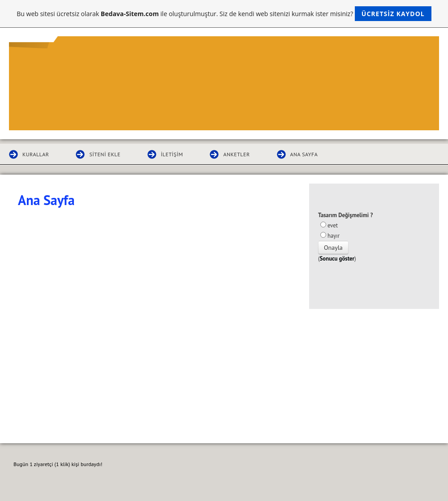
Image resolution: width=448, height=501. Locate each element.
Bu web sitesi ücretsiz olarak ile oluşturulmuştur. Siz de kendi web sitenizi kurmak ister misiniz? (224, 14)
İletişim (172, 154)
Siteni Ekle (105, 154)
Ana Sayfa (304, 154)
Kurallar (36, 154)
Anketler (236, 154)
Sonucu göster (337, 259)
